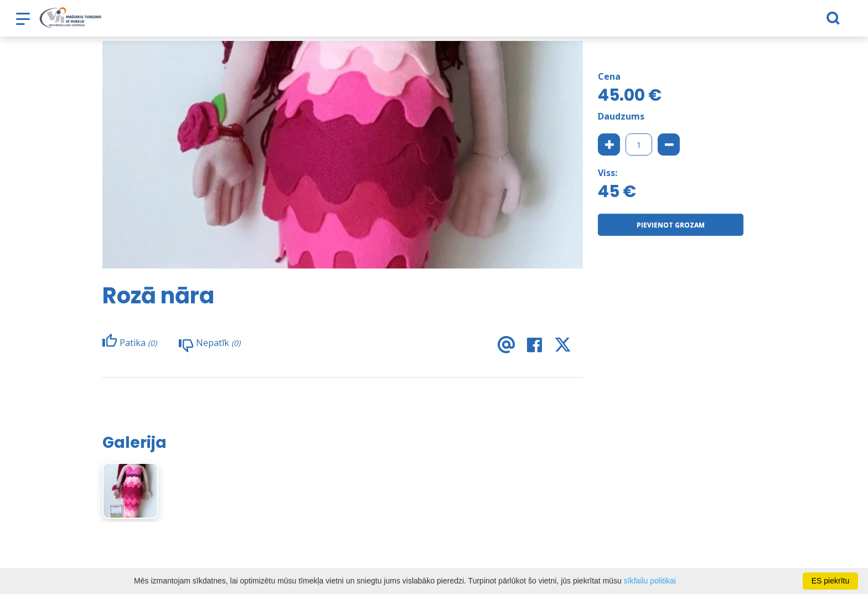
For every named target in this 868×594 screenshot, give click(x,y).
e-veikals (397, 22)
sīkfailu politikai (650, 581)
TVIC (637, 22)
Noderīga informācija (475, 22)
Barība (302, 22)
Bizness (550, 22)
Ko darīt (347, 22)
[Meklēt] (782, 23)
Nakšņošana (249, 22)
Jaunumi (596, 22)
